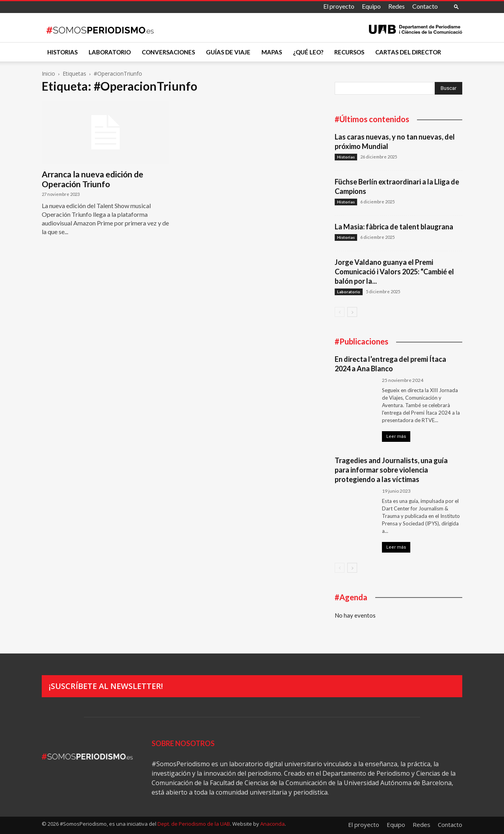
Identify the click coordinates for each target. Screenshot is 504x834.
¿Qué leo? (308, 52)
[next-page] (352, 312)
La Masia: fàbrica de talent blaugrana (394, 227)
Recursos (349, 52)
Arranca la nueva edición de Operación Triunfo (93, 179)
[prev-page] (340, 312)
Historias (62, 52)
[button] (456, 7)
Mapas (272, 52)
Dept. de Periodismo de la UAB (194, 824)
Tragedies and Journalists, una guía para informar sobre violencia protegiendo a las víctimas (391, 470)
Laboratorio (110, 52)
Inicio (48, 74)
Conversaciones (168, 52)
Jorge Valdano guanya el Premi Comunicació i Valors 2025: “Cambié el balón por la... (394, 272)
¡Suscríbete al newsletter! (106, 686)
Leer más (396, 437)
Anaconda (272, 824)
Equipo (371, 6)
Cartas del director (408, 52)
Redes (397, 6)
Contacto (425, 6)
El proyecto (339, 6)
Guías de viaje (228, 52)
